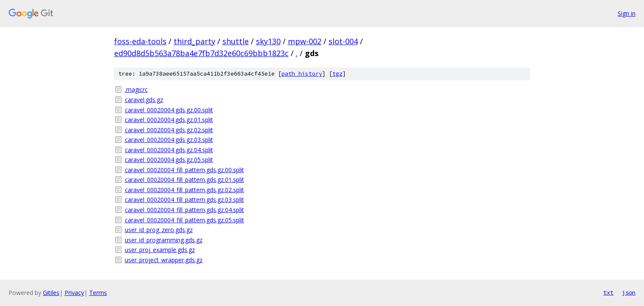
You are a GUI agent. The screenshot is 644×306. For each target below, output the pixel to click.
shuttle (236, 41)
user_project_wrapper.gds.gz (164, 260)
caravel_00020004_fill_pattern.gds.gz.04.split (184, 210)
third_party (194, 41)
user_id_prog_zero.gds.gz (159, 230)
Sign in (627, 13)
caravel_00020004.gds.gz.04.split (169, 150)
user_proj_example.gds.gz (160, 250)
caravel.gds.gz (144, 100)
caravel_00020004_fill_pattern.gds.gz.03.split (184, 200)
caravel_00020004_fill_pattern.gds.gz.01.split (184, 180)
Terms (98, 293)
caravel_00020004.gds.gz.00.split (169, 110)
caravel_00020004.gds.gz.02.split (169, 130)
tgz (337, 74)
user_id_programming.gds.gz (164, 240)
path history (302, 74)
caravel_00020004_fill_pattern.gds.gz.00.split (184, 170)
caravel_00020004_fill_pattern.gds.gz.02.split (184, 190)
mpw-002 (305, 41)
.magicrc (136, 89)
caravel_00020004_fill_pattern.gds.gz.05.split (184, 220)
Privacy (74, 293)
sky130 (268, 41)
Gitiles (51, 293)
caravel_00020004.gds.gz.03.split (169, 140)
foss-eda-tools (140, 41)
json (629, 292)
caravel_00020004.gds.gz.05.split (169, 160)
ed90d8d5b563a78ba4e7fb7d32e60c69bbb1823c (201, 53)
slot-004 (343, 41)
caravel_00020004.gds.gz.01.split (169, 120)
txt (608, 292)
